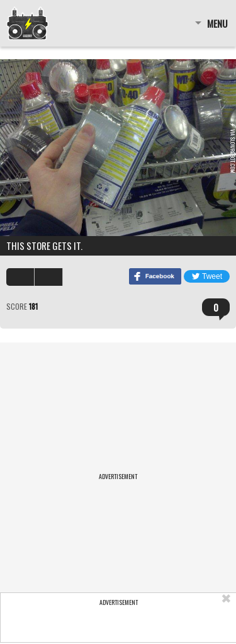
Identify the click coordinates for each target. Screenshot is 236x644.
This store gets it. (44, 246)
